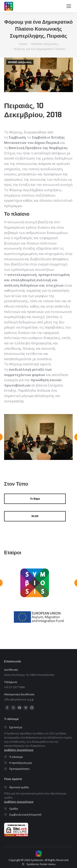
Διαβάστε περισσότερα (19, 750)
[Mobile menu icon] (69, 6)
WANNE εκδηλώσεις (20, 62)
